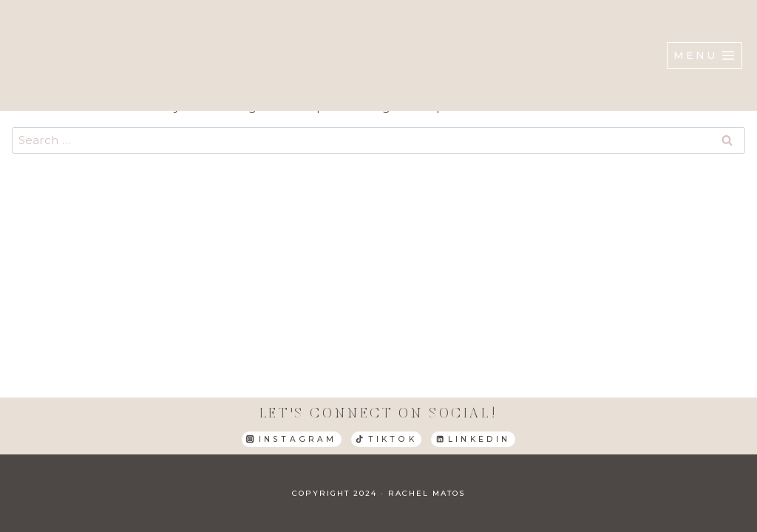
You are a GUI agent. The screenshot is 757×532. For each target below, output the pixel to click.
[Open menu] (705, 55)
